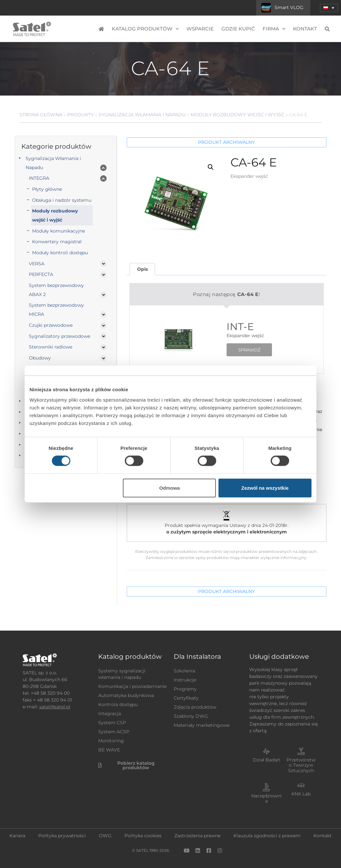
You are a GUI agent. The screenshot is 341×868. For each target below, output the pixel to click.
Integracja (110, 714)
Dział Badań (266, 760)
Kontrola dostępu (118, 704)
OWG (105, 836)
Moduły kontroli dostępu (60, 253)
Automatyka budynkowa (126, 695)
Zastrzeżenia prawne (197, 836)
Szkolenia (184, 671)
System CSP (112, 723)
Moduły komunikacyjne (59, 231)
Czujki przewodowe (51, 325)
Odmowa (169, 488)
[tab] (142, 269)
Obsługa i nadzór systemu (62, 200)
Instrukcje (185, 680)
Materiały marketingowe (202, 725)
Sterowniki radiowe (51, 347)
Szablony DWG (191, 716)
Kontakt (305, 29)
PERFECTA (41, 274)
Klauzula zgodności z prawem (267, 836)
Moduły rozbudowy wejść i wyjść (237, 115)
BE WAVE (109, 750)
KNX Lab (301, 794)
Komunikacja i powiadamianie (132, 686)
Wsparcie (200, 29)
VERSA (37, 264)
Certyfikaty (186, 698)
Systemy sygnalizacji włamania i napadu (122, 674)
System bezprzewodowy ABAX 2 (56, 290)
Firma (274, 29)
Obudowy (40, 358)
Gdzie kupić (238, 29)
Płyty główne (47, 189)
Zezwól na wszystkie (265, 488)
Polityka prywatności (62, 836)
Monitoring (111, 741)
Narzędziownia (266, 799)
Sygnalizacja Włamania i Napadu (142, 115)
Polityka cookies (143, 836)
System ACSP (114, 732)
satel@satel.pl (55, 707)
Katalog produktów (145, 29)
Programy (185, 689)
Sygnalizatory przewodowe (59, 336)
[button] (211, 167)
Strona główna (41, 115)
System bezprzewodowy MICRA (56, 310)
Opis (142, 269)
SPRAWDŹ (249, 350)
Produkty (80, 115)
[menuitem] (329, 8)
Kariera (17, 836)
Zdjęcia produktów (195, 707)
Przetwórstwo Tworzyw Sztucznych (301, 765)
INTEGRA (39, 178)
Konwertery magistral (57, 242)
